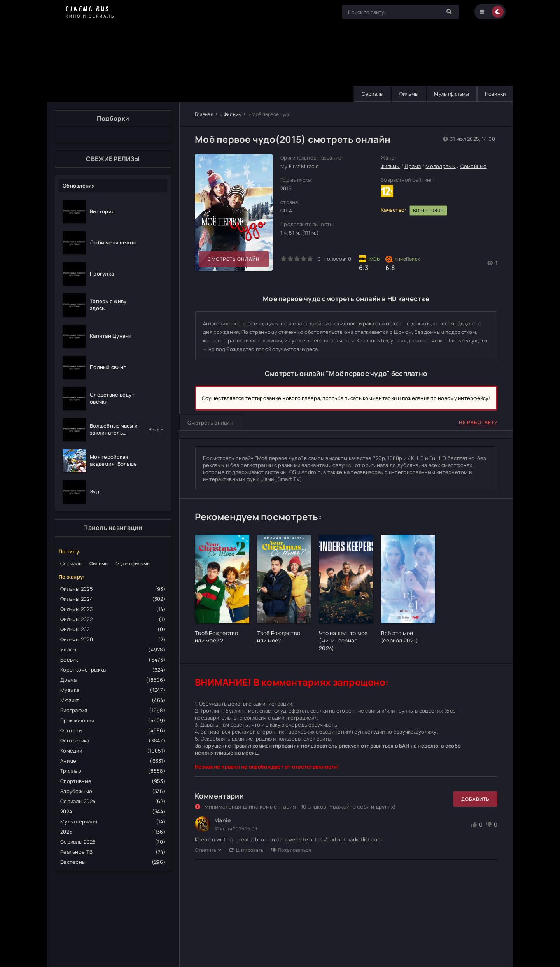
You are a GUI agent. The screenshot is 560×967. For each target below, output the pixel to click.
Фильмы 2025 (113, 589)
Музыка (113, 690)
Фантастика (113, 741)
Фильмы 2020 (113, 639)
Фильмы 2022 (113, 619)
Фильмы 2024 (113, 599)
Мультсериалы (113, 821)
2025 (113, 832)
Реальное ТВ (113, 852)
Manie (222, 820)
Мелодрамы (440, 167)
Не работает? (478, 422)
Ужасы (113, 649)
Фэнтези (113, 730)
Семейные (474, 167)
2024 (113, 811)
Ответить (208, 850)
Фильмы (407, 94)
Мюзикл (113, 700)
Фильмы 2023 (113, 609)
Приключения (113, 720)
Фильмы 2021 (113, 629)
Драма (113, 680)
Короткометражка (113, 670)
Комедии (113, 751)
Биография (113, 710)
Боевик (113, 660)
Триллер (113, 771)
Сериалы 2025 (113, 842)
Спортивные (113, 781)
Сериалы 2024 (113, 801)
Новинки (495, 94)
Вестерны (113, 862)
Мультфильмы (450, 94)
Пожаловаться (291, 850)
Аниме (113, 761)
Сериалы (370, 94)
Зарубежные (113, 791)
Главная (204, 114)
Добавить (475, 799)
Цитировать (246, 850)
